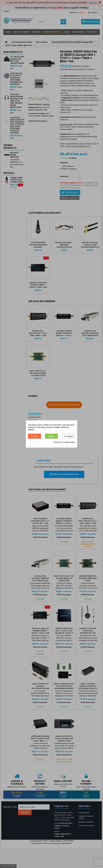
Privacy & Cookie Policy (64, 442)
